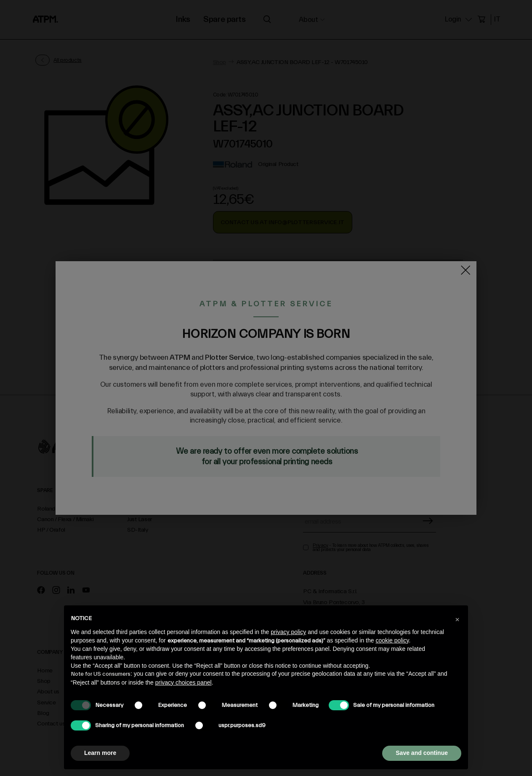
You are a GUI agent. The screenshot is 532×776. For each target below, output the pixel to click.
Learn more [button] (100, 753)
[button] (457, 619)
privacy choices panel (184, 682)
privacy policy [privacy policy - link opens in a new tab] (288, 632)
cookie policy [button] (392, 640)
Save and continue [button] (422, 753)
